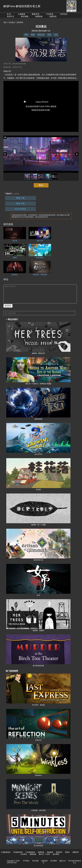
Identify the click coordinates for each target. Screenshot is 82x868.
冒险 (26, 35)
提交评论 (8, 306)
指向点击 (41, 35)
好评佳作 (64, 14)
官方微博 (53, 861)
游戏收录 (44, 861)
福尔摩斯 (56, 854)
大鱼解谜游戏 (6, 852)
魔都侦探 (33, 854)
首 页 (9, 14)
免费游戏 (39, 16)
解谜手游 (36, 14)
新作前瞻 (25, 16)
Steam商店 (20, 209)
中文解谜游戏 (30, 852)
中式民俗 (50, 14)
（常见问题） (16, 194)
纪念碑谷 (24, 854)
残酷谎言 (76, 852)
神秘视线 (50, 852)
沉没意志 (12, 22)
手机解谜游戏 (18, 852)
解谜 (33, 35)
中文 (56, 35)
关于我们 (26, 861)
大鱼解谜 (21, 14)
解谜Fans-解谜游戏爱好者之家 (22, 6)
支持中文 (10, 16)
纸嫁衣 (67, 852)
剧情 (49, 35)
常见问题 (35, 861)
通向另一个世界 (44, 854)
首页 (5, 22)
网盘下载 (21, 198)
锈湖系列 (59, 852)
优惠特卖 (53, 16)
